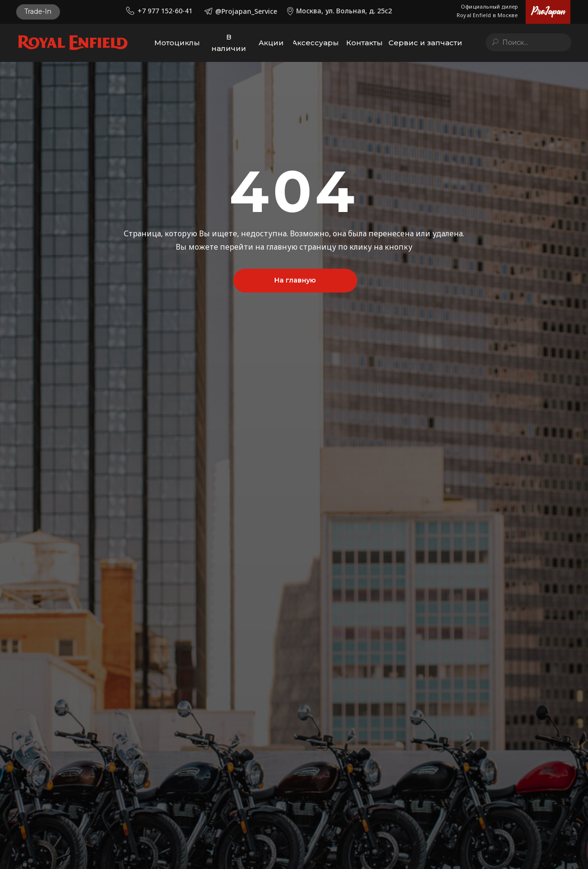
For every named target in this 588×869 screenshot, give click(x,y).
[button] (38, 12)
